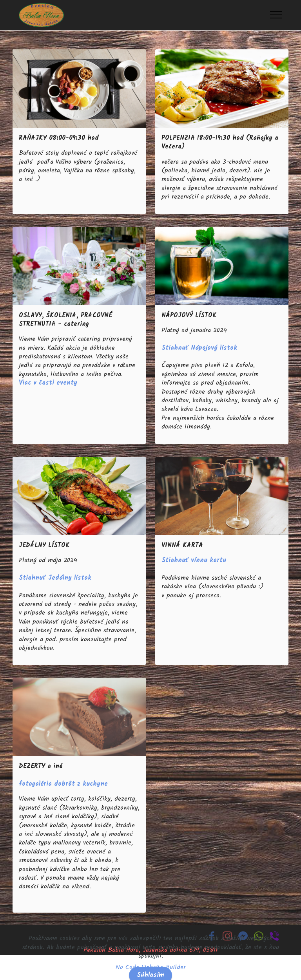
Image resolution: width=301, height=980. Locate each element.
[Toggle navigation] (276, 15)
